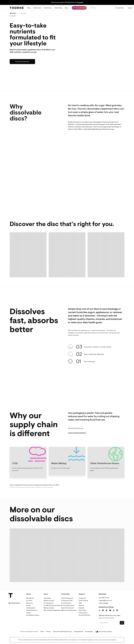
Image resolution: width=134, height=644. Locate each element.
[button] (15, 603)
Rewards (81, 608)
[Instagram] (99, 610)
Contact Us (82, 598)
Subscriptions (83, 613)
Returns (81, 605)
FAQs (80, 603)
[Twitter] (107, 610)
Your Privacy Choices (104, 632)
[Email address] (109, 623)
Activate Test (120, 8)
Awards (28, 605)
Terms (42, 632)
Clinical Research (32, 610)
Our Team (29, 601)
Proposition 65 (78, 632)
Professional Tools (67, 601)
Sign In (130, 8)
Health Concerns (49, 601)
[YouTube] (110, 610)
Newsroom (29, 603)
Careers (29, 613)
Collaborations (31, 608)
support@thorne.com (105, 600)
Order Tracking (83, 601)
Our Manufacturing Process (52, 605)
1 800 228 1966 (103, 603)
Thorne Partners (66, 603)
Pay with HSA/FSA (84, 615)
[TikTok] (114, 610)
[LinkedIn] (117, 610)
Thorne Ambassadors (68, 605)
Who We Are (30, 598)
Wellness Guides (49, 608)
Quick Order (83, 610)
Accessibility (89, 632)
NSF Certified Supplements (52, 610)
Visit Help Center (104, 598)
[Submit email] (122, 623)
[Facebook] (103, 610)
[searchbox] (100, 8)
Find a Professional (67, 598)
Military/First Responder (69, 610)
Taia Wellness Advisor (33, 615)
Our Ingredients (49, 603)
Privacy (48, 632)
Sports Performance (68, 608)
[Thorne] (17, 8)
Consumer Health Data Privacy (62, 632)
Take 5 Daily (47, 598)
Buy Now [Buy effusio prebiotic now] (23, 13)
